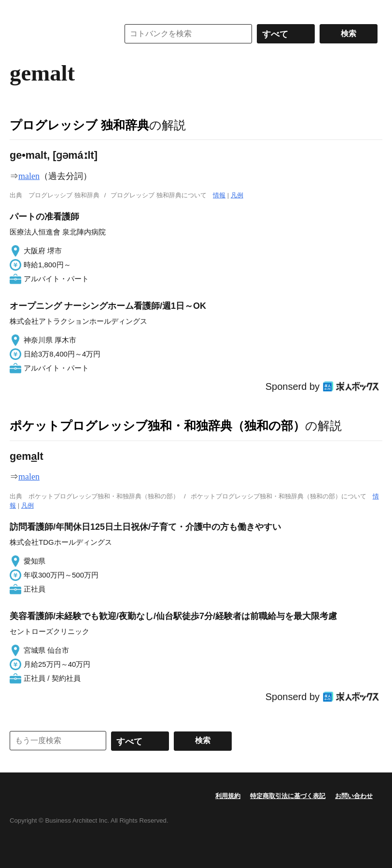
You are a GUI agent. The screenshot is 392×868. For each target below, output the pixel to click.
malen (29, 176)
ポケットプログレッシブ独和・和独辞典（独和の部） (157, 426)
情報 (219, 195)
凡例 (237, 195)
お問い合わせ (354, 796)
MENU (19, 10)
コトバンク (57, 34)
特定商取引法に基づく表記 (288, 796)
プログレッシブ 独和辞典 (79, 125)
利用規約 (228, 796)
